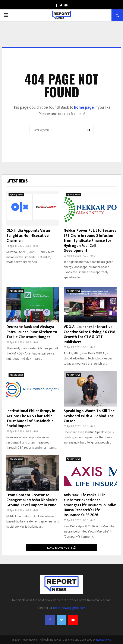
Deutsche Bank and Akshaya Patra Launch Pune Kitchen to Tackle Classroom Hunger (32, 332)
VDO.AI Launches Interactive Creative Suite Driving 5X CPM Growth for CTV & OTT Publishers (89, 334)
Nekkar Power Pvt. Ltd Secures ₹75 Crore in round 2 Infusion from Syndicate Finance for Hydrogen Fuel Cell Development (90, 241)
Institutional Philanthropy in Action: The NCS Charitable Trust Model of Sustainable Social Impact (31, 418)
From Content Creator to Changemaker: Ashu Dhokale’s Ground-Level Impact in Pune (32, 500)
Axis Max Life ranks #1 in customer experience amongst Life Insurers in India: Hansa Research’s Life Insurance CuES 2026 (90, 505)
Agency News (16, 195)
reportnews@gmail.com (69, 608)
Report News (104, 640)
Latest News (17, 181)
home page (84, 107)
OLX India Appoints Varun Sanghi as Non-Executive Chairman (28, 236)
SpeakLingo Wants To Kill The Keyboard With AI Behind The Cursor (89, 416)
